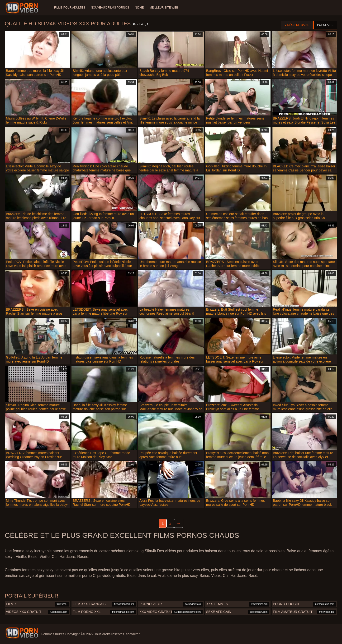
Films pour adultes (70, 8)
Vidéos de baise (297, 25)
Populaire (325, 25)
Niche (139, 8)
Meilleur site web (164, 8)
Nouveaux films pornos (110, 8)
